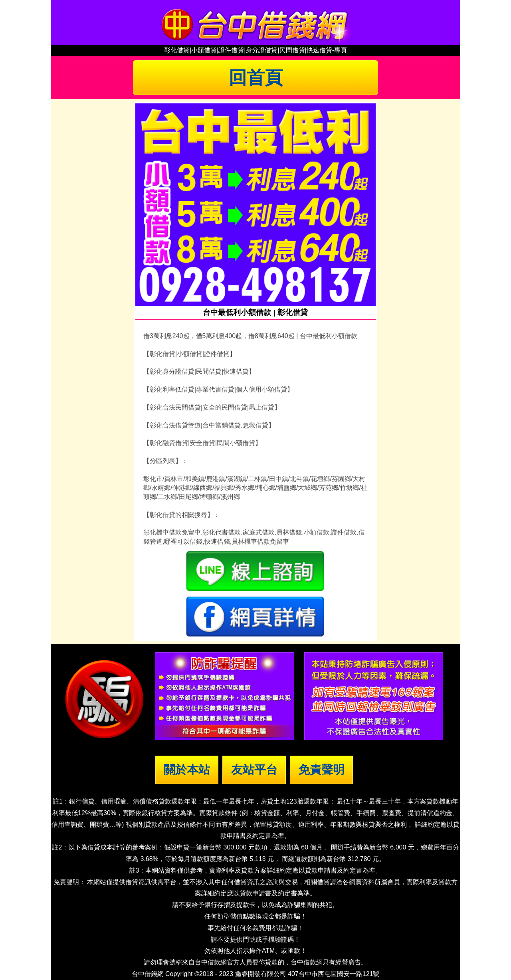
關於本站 (187, 770)
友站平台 (254, 770)
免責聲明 (321, 770)
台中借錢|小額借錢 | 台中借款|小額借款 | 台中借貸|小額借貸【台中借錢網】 (255, 22)
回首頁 (256, 77)
